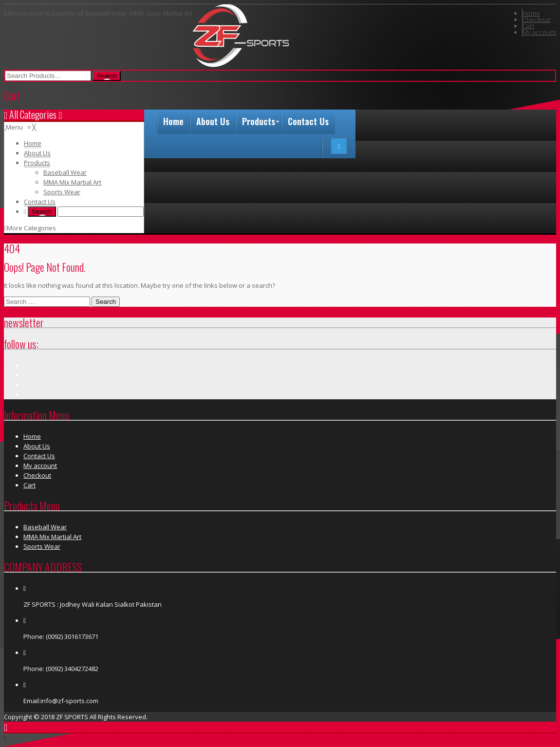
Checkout (536, 19)
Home (531, 13)
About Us (37, 446)
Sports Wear (42, 546)
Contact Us (39, 456)
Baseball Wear (45, 527)
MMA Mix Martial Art (52, 537)
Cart (528, 26)
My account (539, 32)
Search (106, 302)
